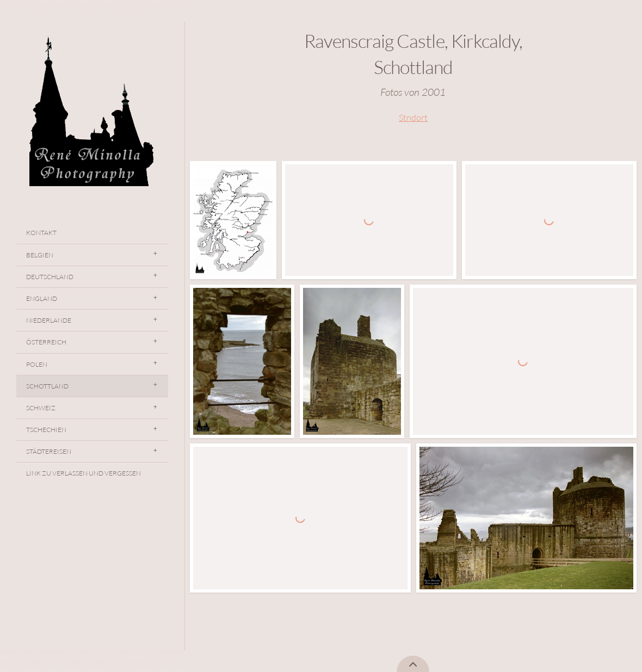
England (42, 298)
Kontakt (41, 233)
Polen (37, 364)
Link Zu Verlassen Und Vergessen (84, 473)
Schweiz (41, 408)
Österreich (46, 342)
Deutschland (50, 277)
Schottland (47, 386)
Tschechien (46, 430)
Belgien (40, 255)
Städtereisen (49, 451)
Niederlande (49, 320)
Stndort (413, 118)
